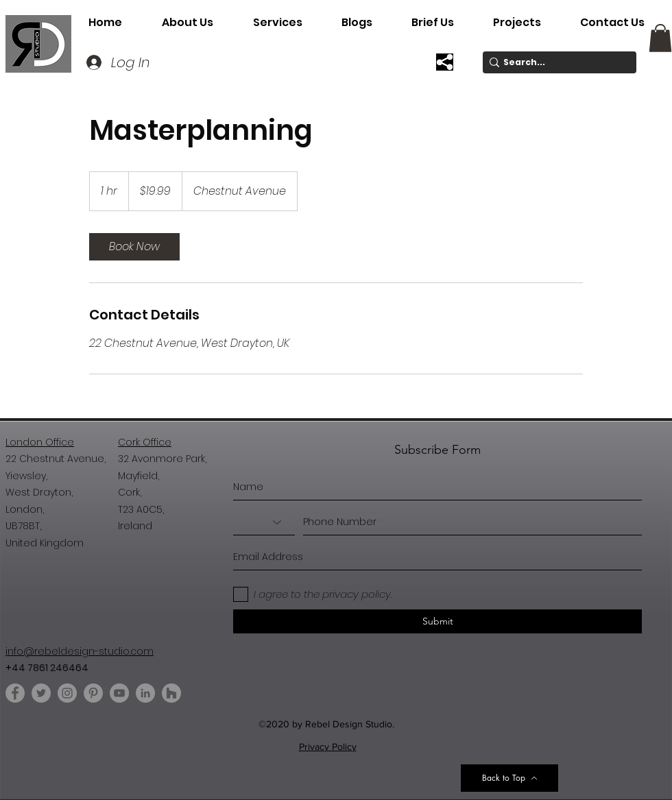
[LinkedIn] (145, 693)
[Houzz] (171, 693)
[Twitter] (41, 693)
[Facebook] (15, 693)
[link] (134, 247)
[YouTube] (119, 693)
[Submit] (437, 621)
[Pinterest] (93, 693)
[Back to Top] (509, 778)
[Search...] (555, 63)
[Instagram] (67, 693)
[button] (277, 23)
